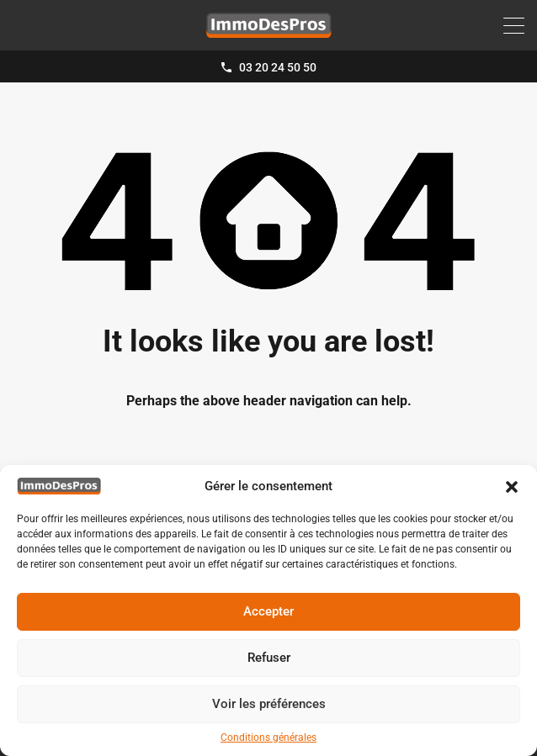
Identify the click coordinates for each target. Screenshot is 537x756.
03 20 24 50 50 (278, 67)
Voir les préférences (269, 704)
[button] (512, 486)
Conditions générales (268, 737)
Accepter (268, 611)
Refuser (269, 658)
